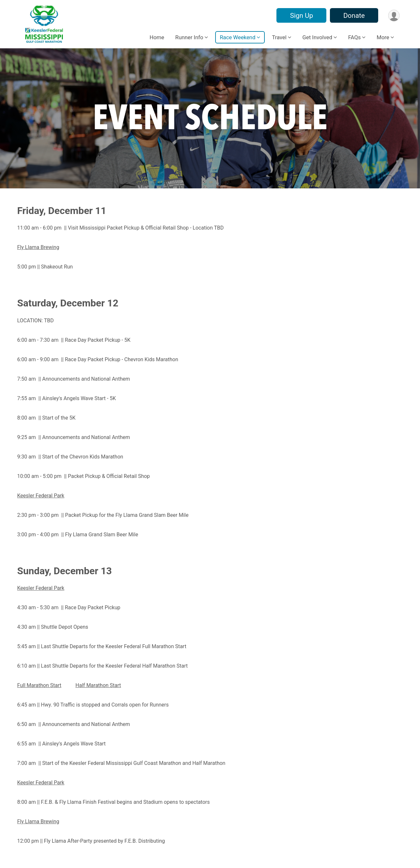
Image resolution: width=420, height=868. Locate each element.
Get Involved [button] (317, 37)
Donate (354, 16)
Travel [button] (279, 37)
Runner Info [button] (189, 37)
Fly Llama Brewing (38, 821)
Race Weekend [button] (238, 37)
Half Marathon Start (98, 685)
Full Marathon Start (39, 685)
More (383, 37)
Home (157, 37)
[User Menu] (394, 15)
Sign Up (301, 16)
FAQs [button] (354, 37)
